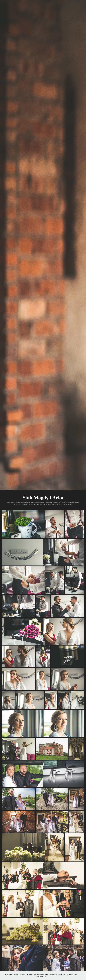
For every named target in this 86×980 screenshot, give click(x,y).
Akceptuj (70, 974)
